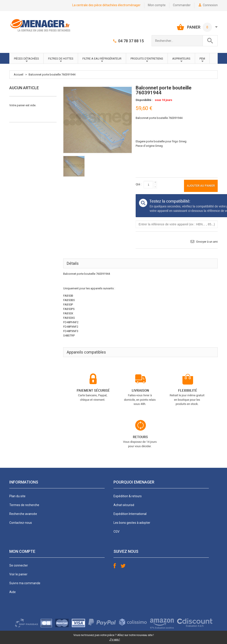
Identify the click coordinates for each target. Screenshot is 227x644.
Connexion (210, 5)
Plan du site (17, 496)
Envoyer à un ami (207, 242)
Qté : (139, 184)
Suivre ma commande (25, 583)
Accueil (19, 74)
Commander (182, 5)
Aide (13, 592)
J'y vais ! (115, 639)
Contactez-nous (21, 523)
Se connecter (19, 565)
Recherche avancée (23, 514)
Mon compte (157, 5)
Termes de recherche (24, 505)
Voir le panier (18, 574)
